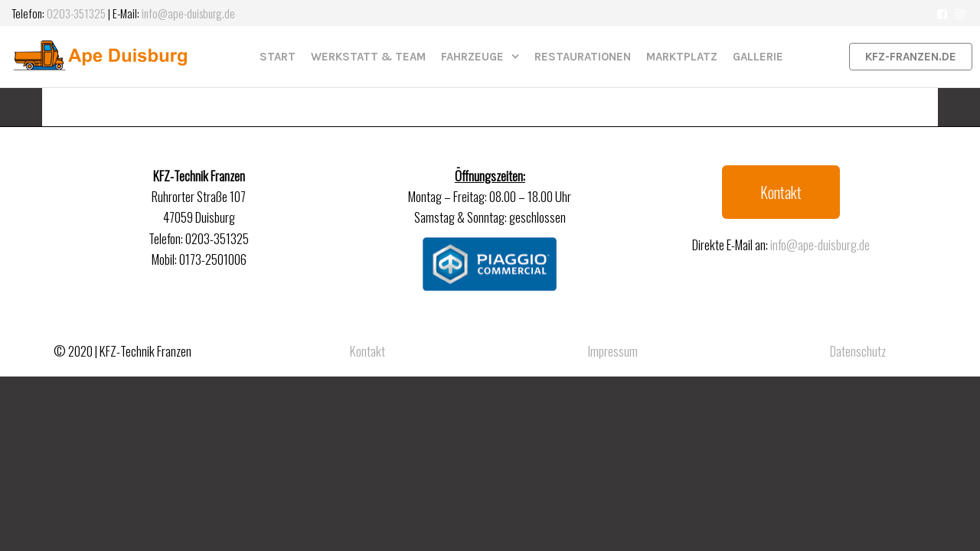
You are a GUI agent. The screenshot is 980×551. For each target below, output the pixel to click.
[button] (781, 192)
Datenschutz (858, 351)
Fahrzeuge (472, 57)
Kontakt (367, 351)
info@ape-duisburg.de (188, 13)
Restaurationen (583, 57)
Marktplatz (682, 57)
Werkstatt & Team (368, 57)
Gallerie (758, 57)
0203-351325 (76, 13)
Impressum (613, 351)
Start (278, 57)
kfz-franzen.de (911, 57)
